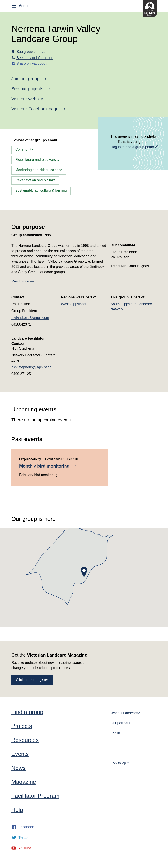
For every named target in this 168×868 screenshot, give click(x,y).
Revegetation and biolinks (35, 180)
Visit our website (31, 99)
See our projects (31, 89)
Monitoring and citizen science (39, 170)
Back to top (120, 763)
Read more (23, 281)
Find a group (27, 712)
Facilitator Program (35, 796)
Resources (25, 740)
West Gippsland (73, 304)
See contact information (35, 58)
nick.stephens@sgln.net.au (32, 367)
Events (20, 754)
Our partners (120, 723)
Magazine (24, 782)
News (18, 768)
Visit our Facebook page (38, 109)
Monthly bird (48, 466)
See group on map (31, 52)
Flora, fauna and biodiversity (37, 160)
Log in (115, 733)
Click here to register (32, 680)
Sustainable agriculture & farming (41, 190)
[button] (84, 572)
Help (17, 810)
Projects (22, 726)
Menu (20, 6)
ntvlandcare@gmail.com (30, 318)
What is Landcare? (125, 713)
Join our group (29, 79)
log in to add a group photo (133, 147)
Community (24, 149)
